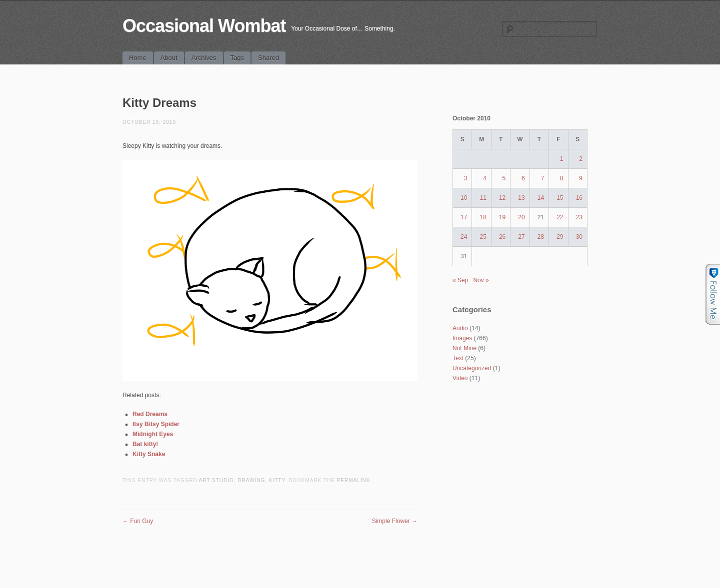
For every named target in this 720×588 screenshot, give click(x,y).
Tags (237, 58)
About (169, 58)
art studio (216, 480)
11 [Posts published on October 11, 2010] (483, 198)
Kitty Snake (149, 454)
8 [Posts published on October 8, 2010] (562, 178)
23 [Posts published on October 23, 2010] (579, 217)
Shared (268, 58)
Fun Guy (138, 521)
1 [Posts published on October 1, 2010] (562, 159)
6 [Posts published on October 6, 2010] (523, 178)
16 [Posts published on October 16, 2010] (579, 198)
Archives (204, 58)
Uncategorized (472, 368)
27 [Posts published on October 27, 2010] (521, 237)
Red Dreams (150, 414)
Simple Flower (395, 521)
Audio (460, 328)
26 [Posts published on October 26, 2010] (502, 237)
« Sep (460, 280)
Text (458, 358)
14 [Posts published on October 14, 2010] (541, 198)
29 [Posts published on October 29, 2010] (560, 237)
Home (138, 58)
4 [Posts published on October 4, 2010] (485, 178)
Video (460, 378)
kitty (277, 480)
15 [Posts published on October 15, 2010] (560, 198)
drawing (251, 480)
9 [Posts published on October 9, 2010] (581, 178)
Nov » (481, 280)
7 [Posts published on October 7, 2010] (542, 178)
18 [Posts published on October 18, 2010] (483, 217)
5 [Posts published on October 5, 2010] (504, 178)
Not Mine (464, 348)
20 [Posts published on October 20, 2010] (521, 217)
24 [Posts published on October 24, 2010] (464, 237)
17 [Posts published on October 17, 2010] (464, 217)
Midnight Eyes (153, 434)
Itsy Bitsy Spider (156, 424)
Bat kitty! (145, 444)
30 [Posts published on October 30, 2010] (579, 237)
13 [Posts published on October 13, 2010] (521, 198)
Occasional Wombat (204, 26)
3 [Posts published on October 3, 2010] (466, 178)
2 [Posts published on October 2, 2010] (581, 159)
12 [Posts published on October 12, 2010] (502, 198)
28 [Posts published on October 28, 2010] (541, 237)
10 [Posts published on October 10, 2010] (464, 198)
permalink (354, 480)
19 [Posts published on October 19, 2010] (502, 217)
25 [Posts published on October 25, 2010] (483, 237)
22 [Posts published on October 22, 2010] (560, 217)
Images (462, 338)
